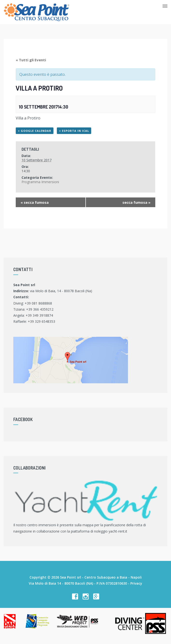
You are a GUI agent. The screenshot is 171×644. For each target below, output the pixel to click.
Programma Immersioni (40, 182)
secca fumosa (35, 202)
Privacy (136, 583)
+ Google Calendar (35, 131)
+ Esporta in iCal (74, 131)
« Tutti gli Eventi (31, 60)
